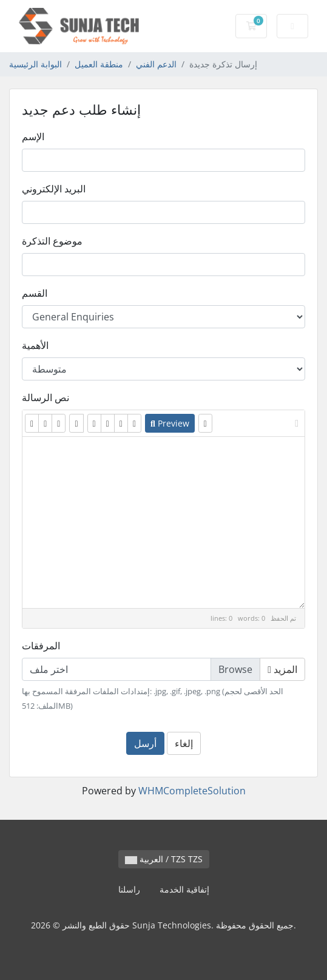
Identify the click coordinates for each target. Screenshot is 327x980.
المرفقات (41, 646)
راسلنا (129, 889)
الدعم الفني (156, 64)
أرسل (145, 743)
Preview (170, 423)
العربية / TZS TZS (164, 859)
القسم (35, 293)
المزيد (282, 669)
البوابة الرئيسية (35, 64)
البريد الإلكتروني (54, 189)
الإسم (33, 137)
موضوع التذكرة (52, 241)
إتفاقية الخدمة (184, 889)
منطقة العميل (99, 64)
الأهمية (35, 345)
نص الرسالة (46, 397)
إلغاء (184, 743)
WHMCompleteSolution (192, 791)
